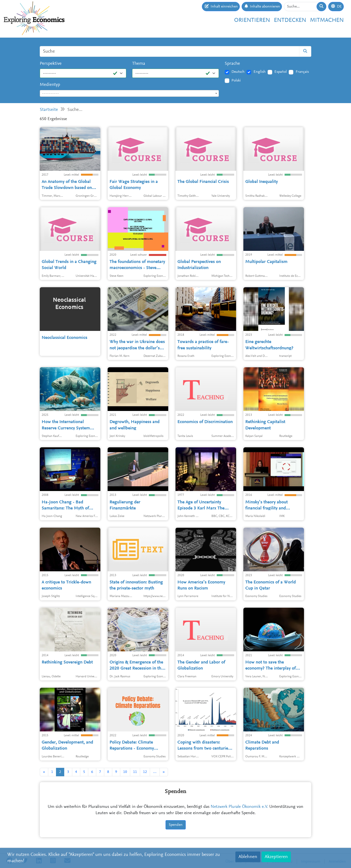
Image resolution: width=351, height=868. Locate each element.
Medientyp (50, 85)
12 (145, 772)
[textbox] (129, 94)
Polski (236, 81)
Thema (139, 64)
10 (125, 772)
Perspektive (51, 64)
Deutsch (238, 72)
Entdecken (290, 20)
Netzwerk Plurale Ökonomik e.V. (239, 807)
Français (302, 72)
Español (281, 72)
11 (135, 772)
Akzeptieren (276, 857)
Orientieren (252, 20)
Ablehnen (248, 857)
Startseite (49, 110)
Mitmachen (327, 20)
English (260, 72)
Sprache (232, 64)
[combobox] (129, 93)
